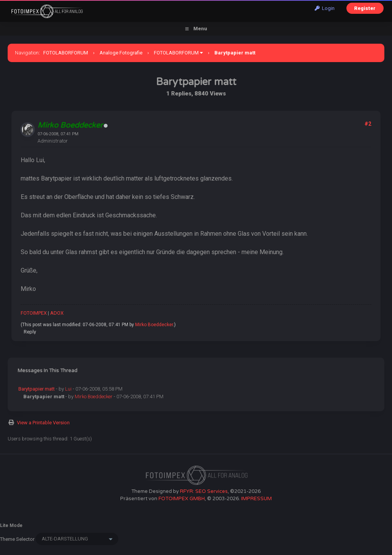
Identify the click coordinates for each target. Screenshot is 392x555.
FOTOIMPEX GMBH (182, 499)
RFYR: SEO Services (204, 491)
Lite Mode (11, 525)
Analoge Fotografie (121, 53)
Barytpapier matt (37, 389)
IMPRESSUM (256, 499)
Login (325, 8)
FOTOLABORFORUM (66, 53)
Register (365, 8)
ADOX (57, 313)
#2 (368, 124)
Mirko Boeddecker (154, 325)
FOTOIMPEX (34, 313)
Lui (68, 389)
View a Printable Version (43, 423)
